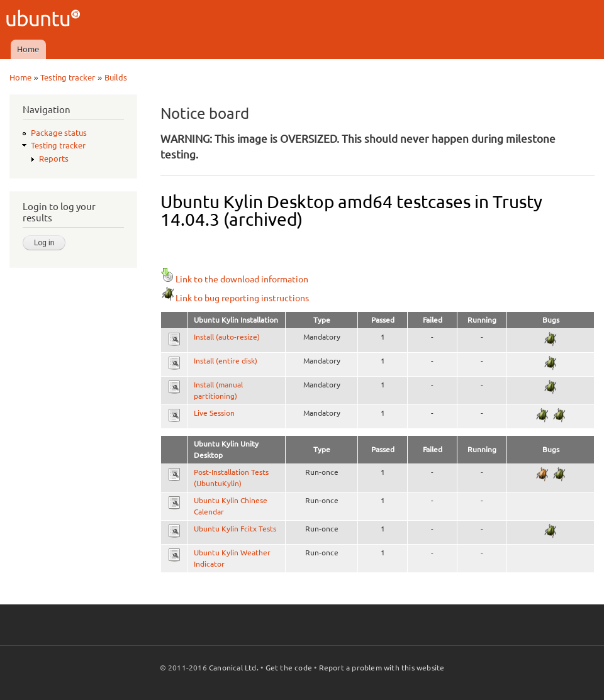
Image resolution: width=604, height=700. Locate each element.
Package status (59, 133)
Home (28, 49)
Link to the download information (234, 279)
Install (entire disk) (226, 361)
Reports (54, 158)
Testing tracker (68, 77)
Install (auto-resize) (227, 337)
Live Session (214, 413)
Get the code (289, 668)
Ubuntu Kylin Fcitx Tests (235, 529)
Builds (116, 77)
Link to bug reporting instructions (235, 298)
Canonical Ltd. (234, 668)
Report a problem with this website (382, 668)
